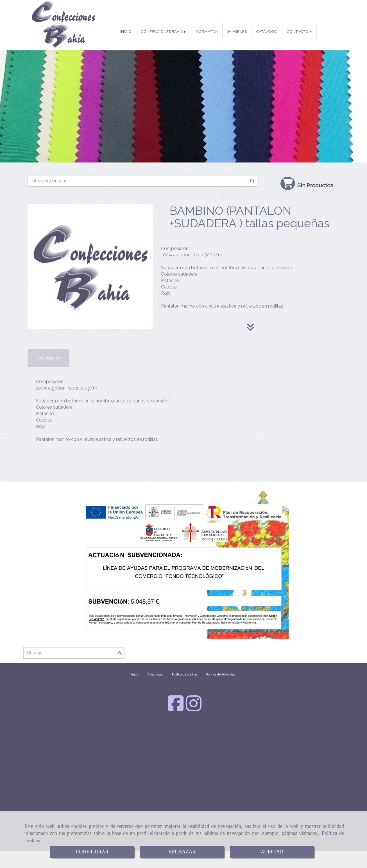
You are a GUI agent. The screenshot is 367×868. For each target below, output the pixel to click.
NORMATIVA (207, 31)
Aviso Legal (155, 674)
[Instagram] (194, 709)
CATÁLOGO (267, 31)
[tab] (48, 358)
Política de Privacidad (221, 674)
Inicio (135, 674)
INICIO (126, 31)
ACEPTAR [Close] (272, 852)
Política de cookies (185, 674)
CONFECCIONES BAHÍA (164, 31)
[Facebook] (176, 709)
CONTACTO (299, 31)
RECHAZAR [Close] (182, 852)
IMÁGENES (237, 31)
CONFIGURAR (92, 852)
